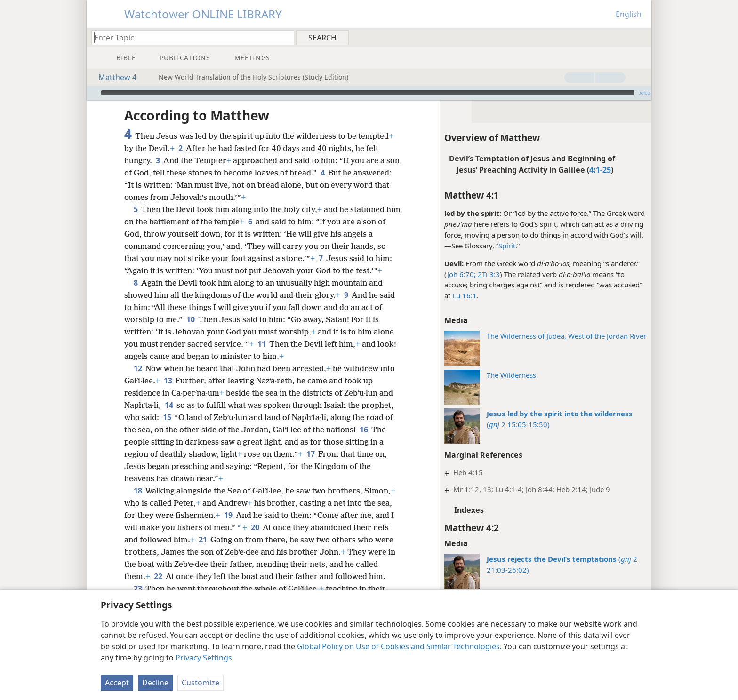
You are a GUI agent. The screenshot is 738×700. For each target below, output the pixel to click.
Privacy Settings (204, 658)
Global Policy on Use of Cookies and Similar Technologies (398, 646)
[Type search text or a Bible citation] (188, 37)
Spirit (507, 231)
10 (190, 305)
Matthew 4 (113, 77)
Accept (117, 683)
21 (203, 525)
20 (255, 513)
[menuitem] (641, 37)
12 (138, 354)
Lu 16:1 (465, 281)
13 (168, 366)
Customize (201, 683)
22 (158, 562)
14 (169, 391)
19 (228, 501)
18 (138, 477)
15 (167, 403)
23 (138, 574)
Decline (155, 683)
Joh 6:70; (461, 260)
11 (261, 330)
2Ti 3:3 (488, 260)
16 (364, 415)
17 (310, 440)
